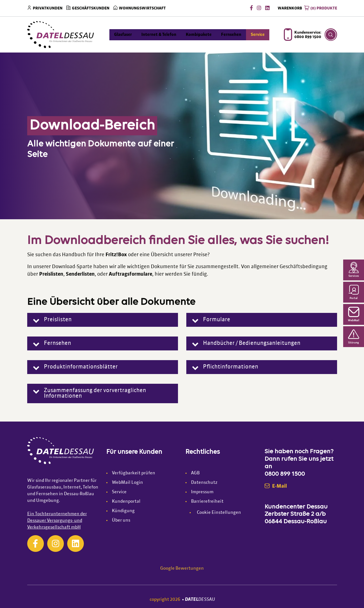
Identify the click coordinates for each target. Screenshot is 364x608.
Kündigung (123, 511)
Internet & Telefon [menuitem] (159, 35)
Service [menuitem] (258, 35)
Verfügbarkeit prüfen (134, 473)
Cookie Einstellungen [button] (219, 513)
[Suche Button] (331, 35)
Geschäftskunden (91, 8)
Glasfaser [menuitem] (123, 35)
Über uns (121, 520)
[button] (103, 320)
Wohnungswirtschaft (142, 8)
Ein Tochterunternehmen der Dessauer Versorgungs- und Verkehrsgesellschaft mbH (57, 521)
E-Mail (276, 486)
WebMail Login (127, 483)
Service (119, 492)
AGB (195, 473)
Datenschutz (204, 483)
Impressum (202, 492)
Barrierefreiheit (207, 502)
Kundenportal (126, 502)
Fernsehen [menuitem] (231, 35)
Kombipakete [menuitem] (199, 35)
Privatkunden (48, 8)
